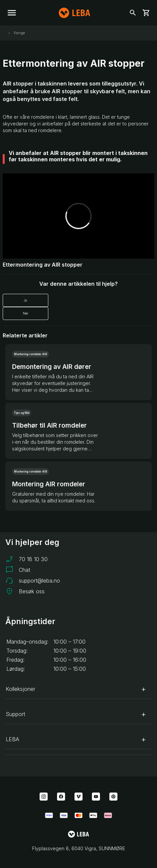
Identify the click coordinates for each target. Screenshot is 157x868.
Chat (24, 570)
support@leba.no (39, 581)
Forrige (19, 33)
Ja (25, 300)
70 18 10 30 (33, 559)
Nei (25, 313)
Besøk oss (32, 591)
